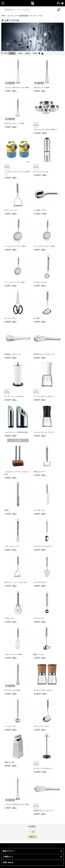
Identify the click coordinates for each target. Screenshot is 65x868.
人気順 (20, 53)
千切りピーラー (39, 472)
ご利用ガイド (8, 857)
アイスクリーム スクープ (43, 546)
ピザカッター (10, 618)
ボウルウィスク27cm (12, 690)
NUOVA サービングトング (43, 811)
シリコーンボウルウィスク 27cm (17, 804)
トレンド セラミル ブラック (44, 432)
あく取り (37, 318)
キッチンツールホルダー (43, 768)
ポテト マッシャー (11, 210)
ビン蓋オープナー (40, 210)
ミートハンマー (10, 726)
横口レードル (39, 654)
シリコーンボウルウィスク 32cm (17, 87)
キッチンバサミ (10, 318)
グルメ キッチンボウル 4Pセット (46, 129)
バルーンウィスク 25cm (13, 654)
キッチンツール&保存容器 (18, 16)
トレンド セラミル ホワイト (44, 396)
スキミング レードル (41, 726)
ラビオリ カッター (40, 282)
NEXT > (32, 837)
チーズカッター (39, 510)
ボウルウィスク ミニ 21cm (14, 123)
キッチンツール (36, 16)
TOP (3, 16)
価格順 (28, 53)
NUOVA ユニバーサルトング (44, 354)
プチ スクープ (39, 618)
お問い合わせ (8, 862)
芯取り (7, 510)
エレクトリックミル (41, 172)
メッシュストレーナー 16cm (15, 246)
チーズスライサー (40, 582)
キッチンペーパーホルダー (14, 396)
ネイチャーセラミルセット (44, 690)
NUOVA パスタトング (13, 354)
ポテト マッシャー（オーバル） (16, 582)
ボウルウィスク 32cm (42, 87)
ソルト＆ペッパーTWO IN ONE (16, 432)
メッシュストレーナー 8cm (15, 282)
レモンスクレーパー (12, 546)
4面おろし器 (9, 762)
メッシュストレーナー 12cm (44, 246)
